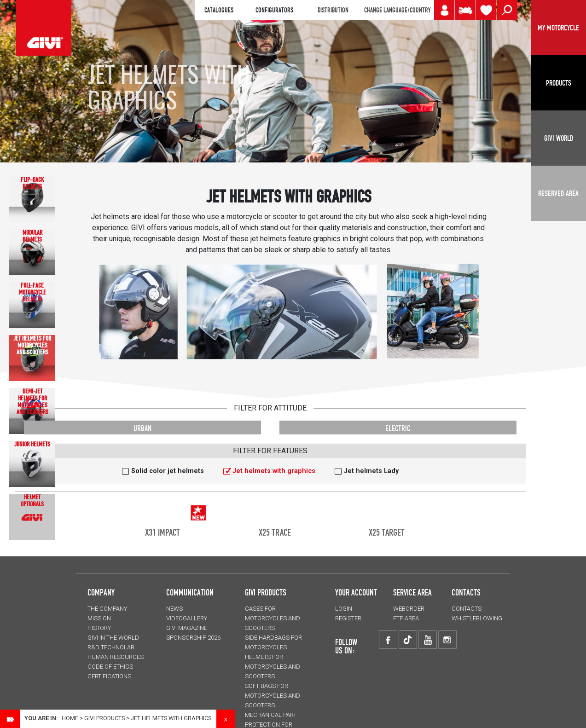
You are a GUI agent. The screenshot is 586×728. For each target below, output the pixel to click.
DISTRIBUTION (333, 10)
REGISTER (348, 618)
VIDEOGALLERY (187, 618)
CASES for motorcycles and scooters (273, 618)
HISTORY (99, 628)
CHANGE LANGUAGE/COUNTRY (397, 10)
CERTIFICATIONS (109, 676)
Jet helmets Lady (371, 471)
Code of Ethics (110, 667)
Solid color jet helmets (168, 471)
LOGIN (344, 609)
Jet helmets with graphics (274, 471)
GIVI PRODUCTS (266, 592)
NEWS (174, 609)
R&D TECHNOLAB (111, 647)
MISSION (99, 618)
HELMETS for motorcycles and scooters (273, 667)
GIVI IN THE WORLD (113, 638)
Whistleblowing (477, 618)
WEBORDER (409, 609)
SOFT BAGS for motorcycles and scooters (273, 696)
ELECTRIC (398, 428)
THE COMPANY (107, 609)
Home (70, 718)
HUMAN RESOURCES (116, 657)
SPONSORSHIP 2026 (193, 638)
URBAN (142, 428)
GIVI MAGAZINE (187, 628)
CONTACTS (467, 609)
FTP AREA (406, 618)
